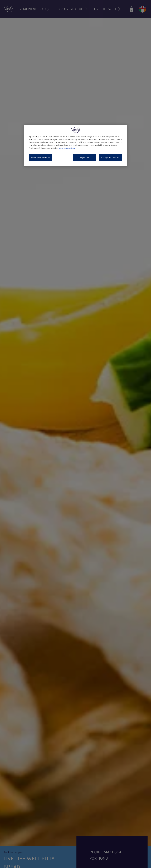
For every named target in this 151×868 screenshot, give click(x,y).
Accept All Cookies (110, 157)
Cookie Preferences (41, 157)
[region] (76, 146)
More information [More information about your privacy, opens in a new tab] (67, 148)
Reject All (85, 157)
